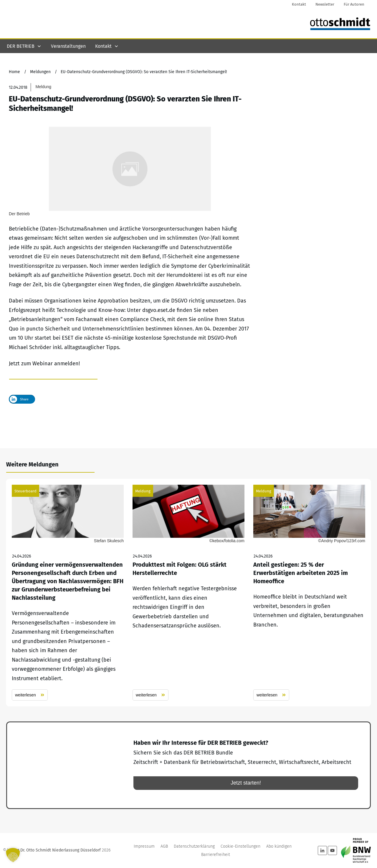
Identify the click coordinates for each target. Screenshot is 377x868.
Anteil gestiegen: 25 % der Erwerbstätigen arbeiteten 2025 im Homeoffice (309, 593)
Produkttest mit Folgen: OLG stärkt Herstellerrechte (188, 593)
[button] (13, 855)
